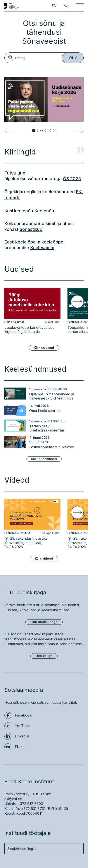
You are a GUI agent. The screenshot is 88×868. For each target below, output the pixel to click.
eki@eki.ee (13, 799)
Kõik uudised (44, 348)
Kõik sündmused (44, 459)
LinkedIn (22, 736)
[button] (34, 131)
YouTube (22, 726)
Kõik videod (44, 558)
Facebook (23, 715)
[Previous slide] (10, 131)
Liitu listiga (44, 656)
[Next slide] (78, 131)
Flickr (19, 747)
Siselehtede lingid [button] (21, 849)
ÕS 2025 (72, 179)
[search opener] (63, 6)
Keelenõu (44, 211)
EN (54, 6)
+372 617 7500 (30, 804)
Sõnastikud (31, 229)
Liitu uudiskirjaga (44, 622)
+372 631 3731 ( (35, 809)
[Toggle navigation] (80, 6)
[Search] (44, 58)
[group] (32, 313)
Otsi (73, 58)
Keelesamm (42, 248)
